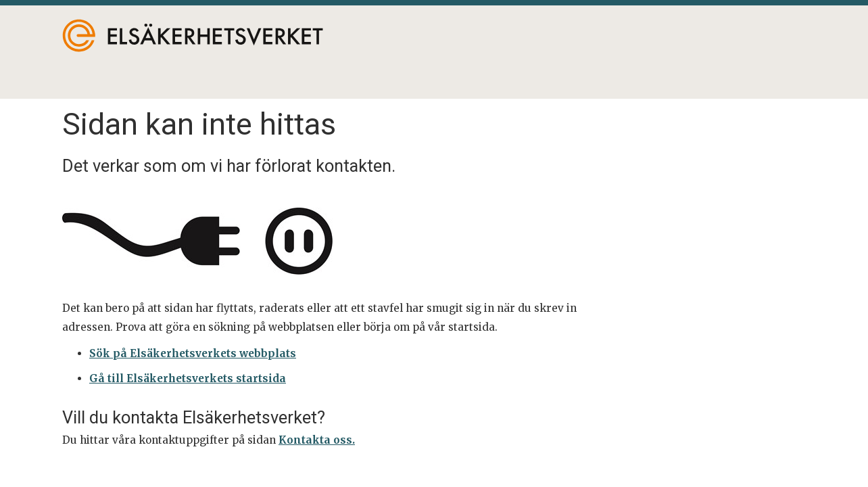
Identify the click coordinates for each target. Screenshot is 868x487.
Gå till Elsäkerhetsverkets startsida (188, 378)
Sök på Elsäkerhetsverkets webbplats (193, 353)
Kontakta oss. (317, 440)
